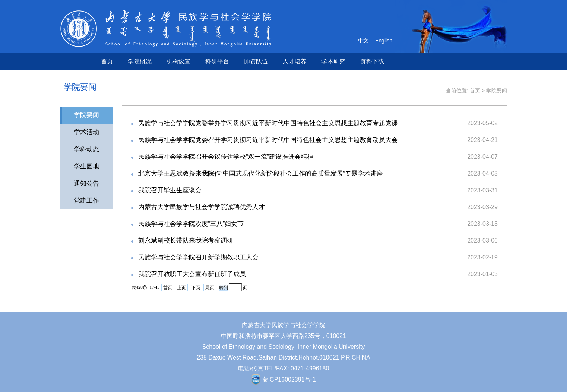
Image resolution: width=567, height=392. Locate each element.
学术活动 (86, 132)
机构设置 (178, 61)
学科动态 (86, 149)
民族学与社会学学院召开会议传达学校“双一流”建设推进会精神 (226, 157)
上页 (181, 288)
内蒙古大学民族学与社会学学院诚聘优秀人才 (202, 207)
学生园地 (86, 166)
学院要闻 (497, 91)
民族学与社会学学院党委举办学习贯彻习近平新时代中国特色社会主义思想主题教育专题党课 (268, 123)
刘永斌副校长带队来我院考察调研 (186, 241)
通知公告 (86, 184)
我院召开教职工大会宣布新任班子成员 (192, 274)
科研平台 (217, 61)
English (384, 41)
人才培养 (295, 61)
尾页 (210, 288)
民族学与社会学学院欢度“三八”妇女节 (191, 224)
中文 (363, 41)
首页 (107, 61)
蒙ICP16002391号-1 (289, 380)
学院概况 (140, 61)
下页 (196, 288)
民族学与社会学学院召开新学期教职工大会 (198, 257)
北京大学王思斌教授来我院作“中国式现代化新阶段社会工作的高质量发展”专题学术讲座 (261, 173)
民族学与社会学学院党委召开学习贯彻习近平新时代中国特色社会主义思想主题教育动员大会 (268, 140)
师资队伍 (256, 61)
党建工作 (86, 201)
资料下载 (372, 61)
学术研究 (333, 61)
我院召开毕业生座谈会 (170, 190)
